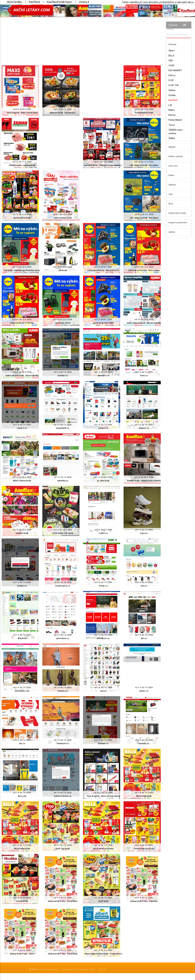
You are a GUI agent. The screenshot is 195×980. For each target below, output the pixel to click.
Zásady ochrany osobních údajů (79, 969)
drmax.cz (103, 586)
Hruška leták (22, 901)
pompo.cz (22, 586)
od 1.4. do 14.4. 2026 (63, 530)
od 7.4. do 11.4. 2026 (22, 162)
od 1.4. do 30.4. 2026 (63, 267)
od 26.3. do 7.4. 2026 (103, 793)
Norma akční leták (22, 218)
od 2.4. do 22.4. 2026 (144, 319)
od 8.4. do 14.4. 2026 (144, 109)
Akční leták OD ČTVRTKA (22, 323)
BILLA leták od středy (103, 849)
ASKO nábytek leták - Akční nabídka (22, 375)
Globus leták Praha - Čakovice (144, 901)
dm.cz (144, 586)
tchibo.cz (103, 533)
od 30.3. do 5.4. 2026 (144, 214)
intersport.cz (103, 638)
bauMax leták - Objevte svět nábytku (144, 481)
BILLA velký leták (22, 849)
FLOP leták (103, 901)
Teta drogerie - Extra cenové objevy (103, 796)
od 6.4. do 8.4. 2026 (22, 109)
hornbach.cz (63, 743)
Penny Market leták (144, 113)
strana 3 (84, 2)
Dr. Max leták (103, 481)
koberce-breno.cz (63, 796)
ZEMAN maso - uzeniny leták (22, 165)
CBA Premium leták (63, 218)
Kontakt (102, 969)
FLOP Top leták (63, 849)
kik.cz (144, 638)
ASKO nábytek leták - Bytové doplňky (144, 323)
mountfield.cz (63, 428)
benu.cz (144, 375)
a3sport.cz (144, 428)
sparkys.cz (63, 375)
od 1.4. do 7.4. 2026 (63, 372)
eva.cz (103, 691)
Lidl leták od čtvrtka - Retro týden (144, 270)
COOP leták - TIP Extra (63, 533)
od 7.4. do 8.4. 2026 (103, 267)
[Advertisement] (81, 38)
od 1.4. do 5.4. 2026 (103, 950)
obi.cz (22, 743)
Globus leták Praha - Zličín (22, 954)
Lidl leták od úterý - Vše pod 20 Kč (103, 270)
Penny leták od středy (144, 849)
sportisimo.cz (63, 638)
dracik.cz (22, 638)
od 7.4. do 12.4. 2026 (144, 162)
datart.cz (144, 691)
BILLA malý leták (144, 796)
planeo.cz (103, 428)
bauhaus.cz (144, 743)
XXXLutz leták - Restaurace (63, 113)
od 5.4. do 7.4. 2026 (63, 109)
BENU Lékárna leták (22, 481)
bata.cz (144, 533)
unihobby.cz (63, 481)
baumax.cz (103, 743)
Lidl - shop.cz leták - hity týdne (144, 165)
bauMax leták (22, 533)
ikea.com (22, 796)
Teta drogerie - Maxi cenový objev (22, 113)
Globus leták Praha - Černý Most (63, 901)
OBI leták (63, 270)
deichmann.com (22, 691)
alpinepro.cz (103, 375)
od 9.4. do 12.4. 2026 (144, 267)
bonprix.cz (63, 691)
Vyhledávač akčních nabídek (175, 28)
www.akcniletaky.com (48, 969)
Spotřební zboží (63, 323)
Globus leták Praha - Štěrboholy (63, 954)
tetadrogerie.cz (63, 586)
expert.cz (22, 428)
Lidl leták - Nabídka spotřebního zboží (22, 270)
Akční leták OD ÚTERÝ (103, 323)
